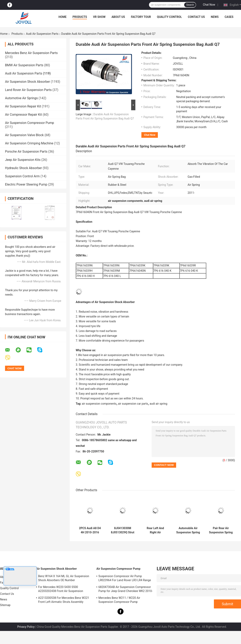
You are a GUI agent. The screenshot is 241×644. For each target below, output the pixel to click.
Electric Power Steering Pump (26, 184)
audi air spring (158, 404)
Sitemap (5, 605)
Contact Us (196, 17)
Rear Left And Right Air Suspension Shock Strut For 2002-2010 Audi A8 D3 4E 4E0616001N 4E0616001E (155, 530)
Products (80, 17)
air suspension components (99, 404)
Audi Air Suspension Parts (42, 34)
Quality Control (170, 17)
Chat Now (209, 5)
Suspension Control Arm (22, 176)
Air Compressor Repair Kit (23, 115)
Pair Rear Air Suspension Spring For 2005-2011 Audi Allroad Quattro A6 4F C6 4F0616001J (221, 530)
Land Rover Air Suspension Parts (28, 90)
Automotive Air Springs (21, 98)
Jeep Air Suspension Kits (23, 160)
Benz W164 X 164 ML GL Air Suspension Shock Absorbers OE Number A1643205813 (64, 579)
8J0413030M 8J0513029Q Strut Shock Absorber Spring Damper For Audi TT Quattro (123, 530)
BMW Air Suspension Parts (24, 65)
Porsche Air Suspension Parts (26, 152)
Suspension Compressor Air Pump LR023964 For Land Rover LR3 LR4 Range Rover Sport (125, 579)
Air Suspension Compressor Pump (30, 123)
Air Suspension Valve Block (24, 135)
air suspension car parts (133, 404)
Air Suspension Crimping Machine (29, 143)
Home (62, 17)
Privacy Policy (26, 627)
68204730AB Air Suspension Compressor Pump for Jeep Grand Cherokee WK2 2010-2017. (126, 590)
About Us (118, 17)
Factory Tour (141, 17)
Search (190, 5)
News (215, 17)
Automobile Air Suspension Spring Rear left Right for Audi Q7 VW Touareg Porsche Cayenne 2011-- (188, 530)
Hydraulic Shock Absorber (23, 168)
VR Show (99, 17)
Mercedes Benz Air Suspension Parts (31, 53)
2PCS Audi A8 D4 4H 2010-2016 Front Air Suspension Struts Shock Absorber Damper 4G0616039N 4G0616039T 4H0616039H (90, 530)
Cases (229, 17)
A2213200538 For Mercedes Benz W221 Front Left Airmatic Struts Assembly (64, 600)
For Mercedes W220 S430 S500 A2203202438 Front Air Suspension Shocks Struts (61, 590)
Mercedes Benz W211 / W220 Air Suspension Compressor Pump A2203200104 (119, 600)
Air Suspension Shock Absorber (28, 82)
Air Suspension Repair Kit (23, 106)
